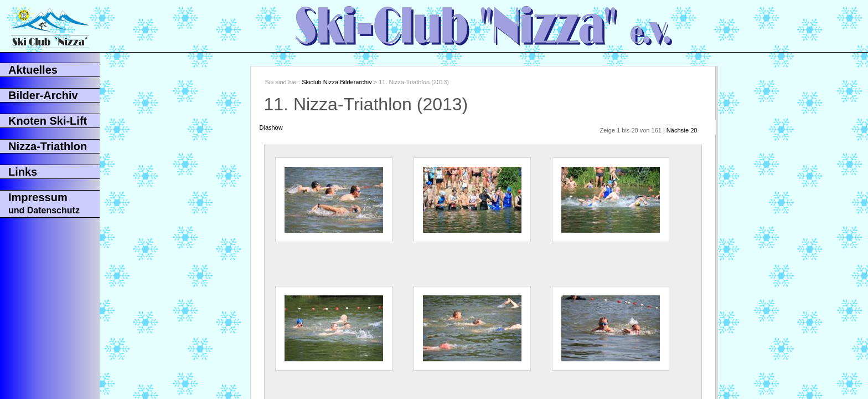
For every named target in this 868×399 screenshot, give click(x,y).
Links (23, 172)
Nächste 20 (682, 130)
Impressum (44, 203)
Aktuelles (33, 70)
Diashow (271, 127)
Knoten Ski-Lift (48, 121)
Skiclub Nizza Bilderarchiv (337, 82)
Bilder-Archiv (43, 95)
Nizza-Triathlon (48, 146)
